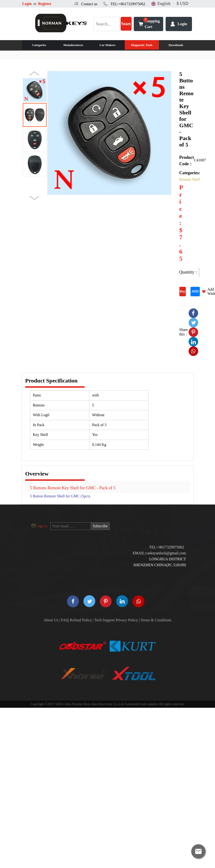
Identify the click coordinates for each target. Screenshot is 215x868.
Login (27, 4)
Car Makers (107, 45)
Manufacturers (73, 45)
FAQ (64, 620)
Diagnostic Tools (142, 45)
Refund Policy (81, 620)
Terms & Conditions (156, 620)
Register (45, 4)
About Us (51, 620)
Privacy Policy (127, 620)
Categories (39, 45)
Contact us (89, 4)
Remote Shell (190, 179)
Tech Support (105, 620)
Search (126, 26)
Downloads (176, 45)
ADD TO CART (195, 293)
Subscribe (100, 526)
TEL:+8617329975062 (128, 4)
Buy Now (183, 293)
